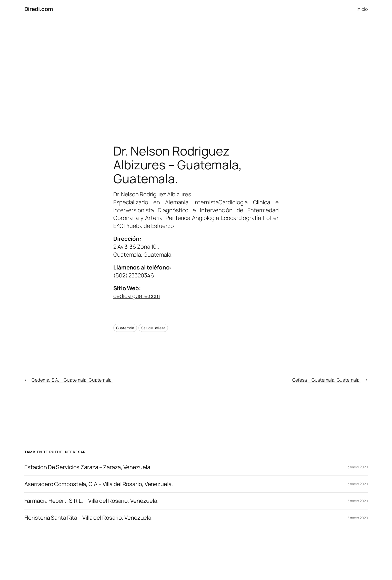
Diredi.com (39, 9)
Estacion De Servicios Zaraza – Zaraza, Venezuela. (88, 467)
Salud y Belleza (153, 328)
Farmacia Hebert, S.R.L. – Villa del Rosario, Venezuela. (92, 501)
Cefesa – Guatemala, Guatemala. (326, 380)
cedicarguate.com (137, 296)
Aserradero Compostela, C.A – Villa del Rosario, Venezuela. (99, 484)
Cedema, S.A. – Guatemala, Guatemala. (72, 380)
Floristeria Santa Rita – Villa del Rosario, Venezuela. (89, 518)
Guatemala (125, 328)
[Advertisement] (196, 72)
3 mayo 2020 (358, 467)
